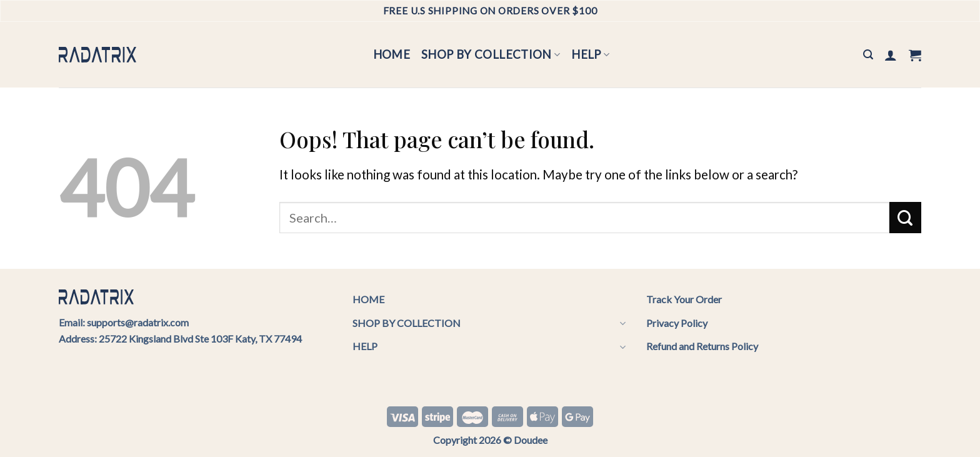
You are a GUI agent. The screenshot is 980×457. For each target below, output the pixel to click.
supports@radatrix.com (138, 322)
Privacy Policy (677, 323)
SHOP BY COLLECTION (491, 54)
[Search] (868, 55)
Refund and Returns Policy (702, 346)
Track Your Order (684, 299)
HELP (590, 54)
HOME (392, 54)
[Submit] (905, 218)
